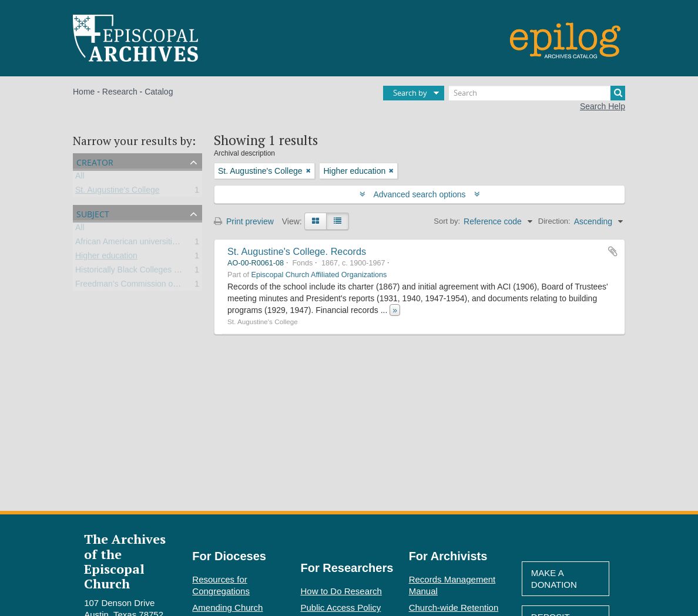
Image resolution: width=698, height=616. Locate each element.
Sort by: (447, 221)
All (80, 178)
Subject (93, 213)
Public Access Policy (341, 607)
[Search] (537, 93)
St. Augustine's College (118, 192)
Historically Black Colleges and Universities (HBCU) (170, 272)
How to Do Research (341, 591)
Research (120, 92)
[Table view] (338, 221)
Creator (95, 161)
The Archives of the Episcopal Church (125, 561)
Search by (410, 93)
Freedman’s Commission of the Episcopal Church (165, 286)
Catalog (159, 92)
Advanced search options (420, 194)
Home (84, 92)
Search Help (603, 106)
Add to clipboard (613, 251)
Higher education (106, 258)
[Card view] (316, 221)
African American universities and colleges (152, 244)
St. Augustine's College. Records (297, 251)
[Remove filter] (308, 171)
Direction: (554, 221)
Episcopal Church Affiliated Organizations (319, 275)
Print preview (244, 221)
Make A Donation (554, 579)
